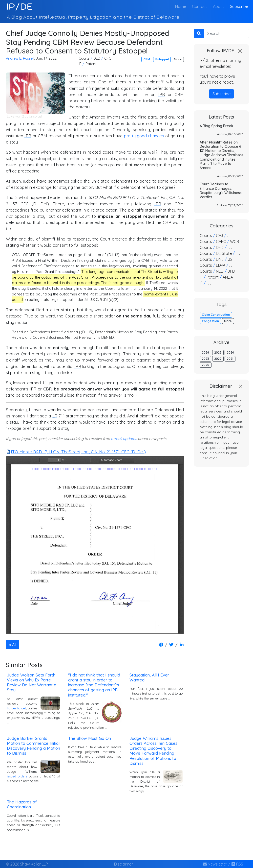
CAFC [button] (221, 241)
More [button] (178, 59)
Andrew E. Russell (20, 58)
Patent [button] (91, 64)
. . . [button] (229, 236)
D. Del (40, 204)
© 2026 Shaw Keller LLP (27, 864)
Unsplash (36, 116)
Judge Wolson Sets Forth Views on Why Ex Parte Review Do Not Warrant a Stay (32, 682)
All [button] (14, 645)
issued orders (17, 776)
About (219, 6)
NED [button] (220, 271)
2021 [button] (230, 359)
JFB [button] (231, 271)
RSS (237, 864)
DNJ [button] (220, 259)
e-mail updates (124, 439)
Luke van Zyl (17, 116)
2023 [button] (205, 359)
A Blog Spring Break (216, 126)
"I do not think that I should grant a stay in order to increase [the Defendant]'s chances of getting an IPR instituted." (94, 685)
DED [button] (97, 58)
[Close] (240, 51)
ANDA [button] (228, 277)
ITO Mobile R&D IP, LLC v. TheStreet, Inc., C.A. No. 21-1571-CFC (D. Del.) (76, 452)
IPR (161, 94)
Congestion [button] (210, 321)
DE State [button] (224, 253)
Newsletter (215, 864)
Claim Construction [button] (216, 315)
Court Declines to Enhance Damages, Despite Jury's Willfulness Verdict (221, 191)
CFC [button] (108, 58)
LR (55, 416)
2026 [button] (205, 352)
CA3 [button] (220, 236)
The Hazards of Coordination (22, 804)
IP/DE (19, 6)
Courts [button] (84, 58)
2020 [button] (206, 365)
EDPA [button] (221, 265)
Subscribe (239, 6)
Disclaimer (124, 864)
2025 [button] (218, 352)
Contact (200, 6)
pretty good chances (144, 136)
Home (182, 6)
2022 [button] (218, 359)
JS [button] (230, 259)
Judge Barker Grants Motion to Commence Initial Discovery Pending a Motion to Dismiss (33, 746)
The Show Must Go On (90, 738)
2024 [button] (230, 352)
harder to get (16, 708)
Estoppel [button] (162, 59)
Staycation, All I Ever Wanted (149, 677)
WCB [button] (234, 241)
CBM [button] (147, 59)
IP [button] (80, 64)
